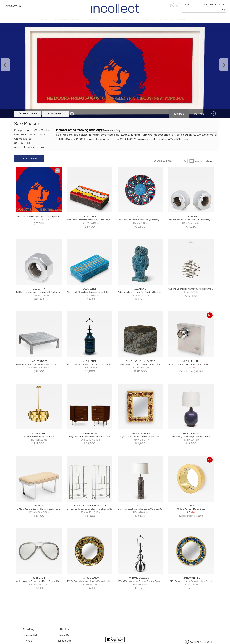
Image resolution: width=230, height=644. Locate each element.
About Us (64, 629)
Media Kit (30, 641)
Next (224, 65)
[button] (172, 5)
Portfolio (199, 114)
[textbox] (202, 10)
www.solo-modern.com (29, 147)
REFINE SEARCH (29, 159)
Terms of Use (64, 641)
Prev (5, 65)
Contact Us (13, 6)
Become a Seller (30, 635)
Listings (179, 114)
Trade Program (30, 629)
